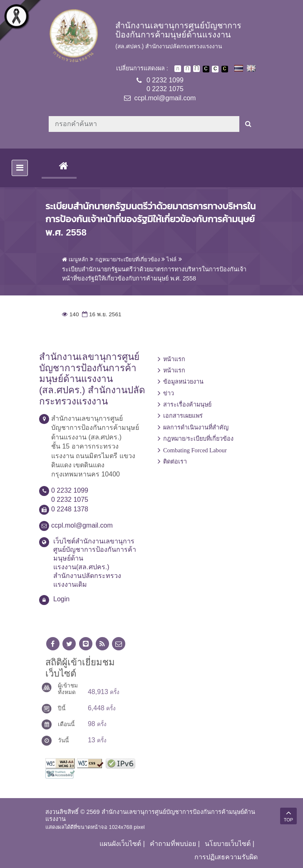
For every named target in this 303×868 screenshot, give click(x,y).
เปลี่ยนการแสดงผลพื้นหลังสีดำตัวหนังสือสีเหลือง (225, 69)
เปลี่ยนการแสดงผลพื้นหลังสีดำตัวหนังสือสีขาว (206, 69)
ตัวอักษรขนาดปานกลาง (187, 69)
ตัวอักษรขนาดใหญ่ (196, 69)
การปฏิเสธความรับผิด (226, 857)
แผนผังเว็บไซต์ (120, 844)
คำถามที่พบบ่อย (173, 844)
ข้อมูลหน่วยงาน (183, 382)
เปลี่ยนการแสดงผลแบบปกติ (215, 69)
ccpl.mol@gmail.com (165, 98)
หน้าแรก (174, 359)
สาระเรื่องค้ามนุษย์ (187, 404)
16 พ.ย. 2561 (101, 314)
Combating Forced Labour (195, 450)
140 (70, 314)
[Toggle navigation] (20, 168)
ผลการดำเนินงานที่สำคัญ (196, 427)
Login (61, 599)
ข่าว (169, 393)
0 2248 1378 (70, 509)
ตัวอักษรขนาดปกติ (178, 69)
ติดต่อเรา (175, 461)
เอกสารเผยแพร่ (183, 416)
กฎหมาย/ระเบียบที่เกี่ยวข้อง (198, 439)
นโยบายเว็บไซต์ (228, 844)
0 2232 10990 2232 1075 (165, 84)
